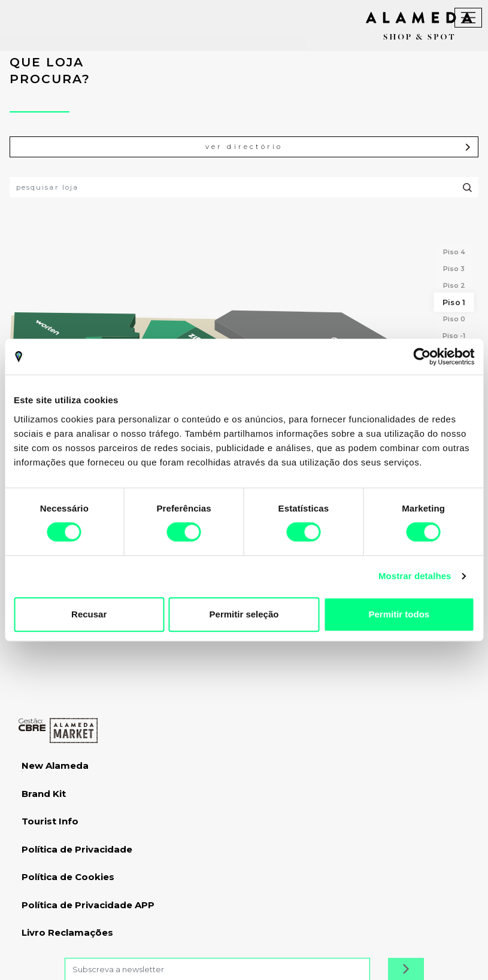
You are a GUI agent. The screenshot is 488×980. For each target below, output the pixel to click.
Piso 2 (454, 285)
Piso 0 (454, 319)
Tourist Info (50, 821)
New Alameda (55, 766)
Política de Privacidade (77, 849)
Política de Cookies (68, 877)
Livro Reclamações (67, 932)
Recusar (89, 614)
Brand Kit (44, 794)
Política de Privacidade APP (88, 905)
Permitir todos (399, 614)
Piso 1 (454, 302)
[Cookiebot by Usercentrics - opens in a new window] (422, 357)
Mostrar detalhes (415, 576)
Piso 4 (454, 252)
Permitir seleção (244, 614)
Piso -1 (454, 336)
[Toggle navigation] (468, 18)
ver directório (339, 147)
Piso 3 (454, 269)
